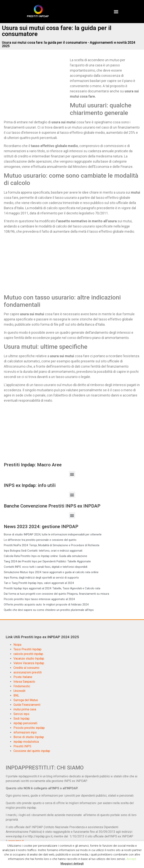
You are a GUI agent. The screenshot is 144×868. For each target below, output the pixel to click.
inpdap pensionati (25, 723)
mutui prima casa (25, 709)
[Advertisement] (36, 86)
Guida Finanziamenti (27, 705)
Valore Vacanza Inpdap (29, 663)
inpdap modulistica (26, 742)
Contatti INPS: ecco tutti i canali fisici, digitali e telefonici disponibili (46, 567)
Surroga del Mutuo (26, 700)
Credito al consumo (26, 668)
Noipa (17, 645)
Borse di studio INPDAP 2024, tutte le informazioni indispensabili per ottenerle (53, 534)
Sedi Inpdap (22, 719)
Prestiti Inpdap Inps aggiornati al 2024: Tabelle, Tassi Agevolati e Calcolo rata (52, 588)
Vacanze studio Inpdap (29, 659)
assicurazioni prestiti (28, 672)
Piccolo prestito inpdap (29, 728)
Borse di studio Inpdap (29, 737)
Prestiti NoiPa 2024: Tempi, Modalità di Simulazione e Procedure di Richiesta (52, 545)
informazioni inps (25, 732)
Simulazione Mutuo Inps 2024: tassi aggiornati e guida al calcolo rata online (51, 572)
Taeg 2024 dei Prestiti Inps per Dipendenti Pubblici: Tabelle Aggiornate (47, 561)
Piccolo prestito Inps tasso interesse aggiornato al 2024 (39, 599)
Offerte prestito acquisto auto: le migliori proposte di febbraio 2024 (46, 605)
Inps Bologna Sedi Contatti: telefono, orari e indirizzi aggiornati (43, 551)
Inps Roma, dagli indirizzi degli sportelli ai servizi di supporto (41, 578)
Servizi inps (21, 714)
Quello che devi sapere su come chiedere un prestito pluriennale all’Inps (49, 610)
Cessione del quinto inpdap (32, 751)
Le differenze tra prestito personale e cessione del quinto (40, 540)
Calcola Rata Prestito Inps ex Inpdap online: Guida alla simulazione (46, 556)
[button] (116, 12)
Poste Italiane (23, 677)
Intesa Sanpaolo (24, 682)
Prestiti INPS (22, 746)
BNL (16, 695)
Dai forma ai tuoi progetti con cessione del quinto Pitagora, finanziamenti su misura (56, 594)
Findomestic (22, 686)
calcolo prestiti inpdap (28, 654)
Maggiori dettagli (72, 864)
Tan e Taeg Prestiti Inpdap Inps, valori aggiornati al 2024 (39, 583)
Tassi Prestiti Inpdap (27, 649)
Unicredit (19, 691)
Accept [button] (131, 859)
